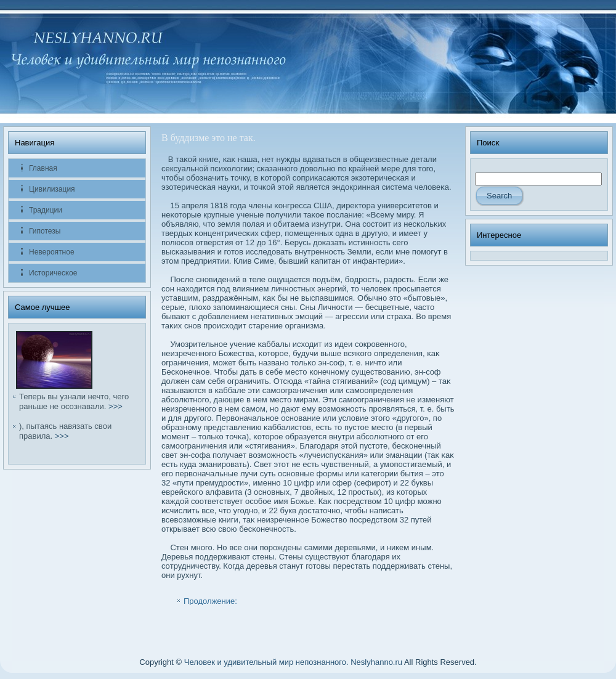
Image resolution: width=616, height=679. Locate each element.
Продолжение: (210, 601)
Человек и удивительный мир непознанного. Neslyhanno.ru (293, 662)
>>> (115, 406)
